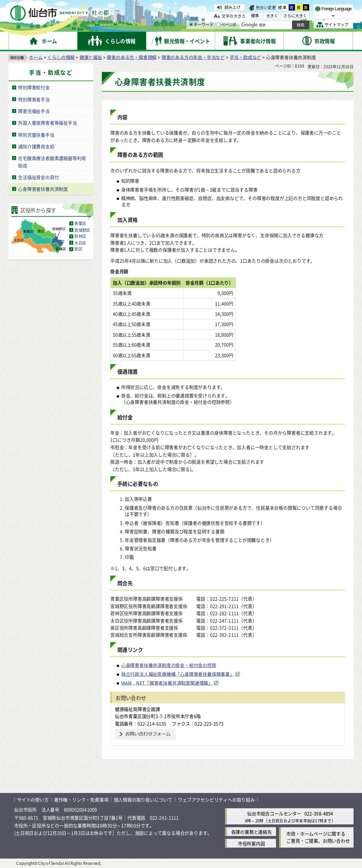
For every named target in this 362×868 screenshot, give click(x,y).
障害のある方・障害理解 (132, 57)
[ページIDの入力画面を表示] (218, 24)
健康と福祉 (91, 57)
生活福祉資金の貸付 (38, 177)
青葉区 (80, 223)
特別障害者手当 (34, 99)
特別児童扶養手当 (36, 134)
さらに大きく (295, 16)
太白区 (80, 242)
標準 (282, 7)
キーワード (201, 25)
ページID (227, 25)
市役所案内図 (252, 843)
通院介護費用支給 (36, 146)
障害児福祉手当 (34, 111)
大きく (272, 16)
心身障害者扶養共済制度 (43, 189)
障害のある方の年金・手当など (193, 57)
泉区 (78, 249)
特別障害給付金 (34, 87)
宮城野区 (82, 230)
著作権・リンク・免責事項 (81, 800)
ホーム (36, 57)
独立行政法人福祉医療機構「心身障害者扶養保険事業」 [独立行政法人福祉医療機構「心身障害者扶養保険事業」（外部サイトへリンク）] (178, 674)
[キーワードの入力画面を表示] (191, 24)
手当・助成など (246, 57)
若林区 (80, 236)
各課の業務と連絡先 (252, 831)
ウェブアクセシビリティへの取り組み (216, 800)
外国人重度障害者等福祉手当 (47, 123)
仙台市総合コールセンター (274, 813)
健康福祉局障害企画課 (138, 709)
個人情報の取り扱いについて (143, 800)
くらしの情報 (61, 57)
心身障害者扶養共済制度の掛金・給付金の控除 (169, 665)
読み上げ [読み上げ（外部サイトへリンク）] (232, 7)
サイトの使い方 (33, 800)
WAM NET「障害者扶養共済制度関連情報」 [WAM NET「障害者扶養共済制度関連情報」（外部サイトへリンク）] (167, 683)
